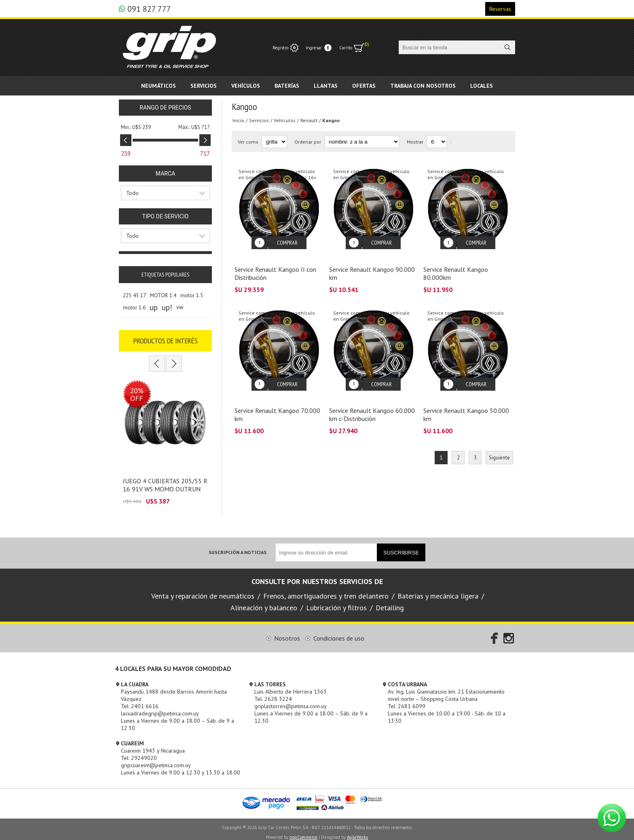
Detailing (390, 602)
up (154, 307)
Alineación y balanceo (264, 602)
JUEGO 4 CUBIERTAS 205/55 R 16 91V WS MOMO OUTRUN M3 (165, 483)
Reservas (500, 9)
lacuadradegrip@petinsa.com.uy (160, 707)
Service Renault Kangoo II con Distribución (275, 267)
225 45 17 (134, 295)
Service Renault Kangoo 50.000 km (466, 402)
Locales (482, 86)
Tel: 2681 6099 (407, 700)
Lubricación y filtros (336, 602)
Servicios (259, 120)
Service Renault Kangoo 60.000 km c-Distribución (372, 402)
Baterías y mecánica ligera (438, 590)
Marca (165, 174)
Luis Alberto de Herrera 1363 (291, 686)
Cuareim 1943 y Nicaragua (153, 745)
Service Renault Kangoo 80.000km (456, 267)
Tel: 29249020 (139, 752)
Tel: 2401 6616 (140, 700)
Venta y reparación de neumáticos (203, 590)
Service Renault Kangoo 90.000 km (372, 267)
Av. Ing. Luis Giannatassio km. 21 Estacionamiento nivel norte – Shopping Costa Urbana (446, 689)
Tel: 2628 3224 (273, 693)
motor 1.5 (192, 295)
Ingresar (314, 48)
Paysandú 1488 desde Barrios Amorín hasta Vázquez (174, 689)
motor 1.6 (134, 307)
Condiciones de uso (339, 632)
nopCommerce (303, 831)
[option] (165, 439)
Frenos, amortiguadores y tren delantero (326, 590)
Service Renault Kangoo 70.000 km (277, 402)
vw (180, 307)
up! (167, 307)
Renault (309, 120)
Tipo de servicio (166, 216)
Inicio (238, 120)
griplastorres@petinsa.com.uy (291, 700)
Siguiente (499, 445)
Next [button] (174, 364)
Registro (280, 48)
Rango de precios (165, 108)
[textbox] (450, 47)
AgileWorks (357, 831)
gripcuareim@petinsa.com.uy (156, 759)
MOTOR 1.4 (163, 295)
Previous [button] (157, 364)
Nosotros (287, 632)
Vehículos (285, 120)
